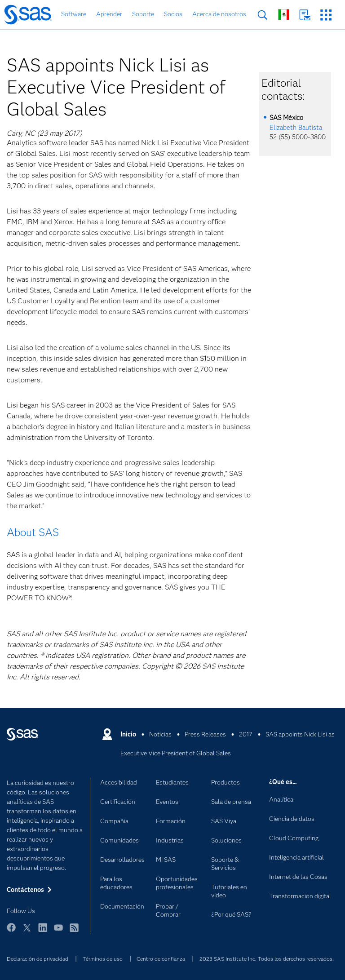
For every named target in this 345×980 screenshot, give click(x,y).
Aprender (109, 14)
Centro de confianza (161, 959)
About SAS (33, 532)
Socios (173, 14)
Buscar (263, 15)
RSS (74, 932)
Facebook (11, 932)
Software (74, 14)
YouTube (58, 932)
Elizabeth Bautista (296, 128)
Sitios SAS (326, 15)
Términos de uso (103, 959)
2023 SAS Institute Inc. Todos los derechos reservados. (267, 959)
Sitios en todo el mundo (284, 15)
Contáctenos (305, 15)
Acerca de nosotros (219, 14)
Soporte (143, 14)
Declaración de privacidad (38, 959)
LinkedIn (43, 932)
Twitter (27, 932)
